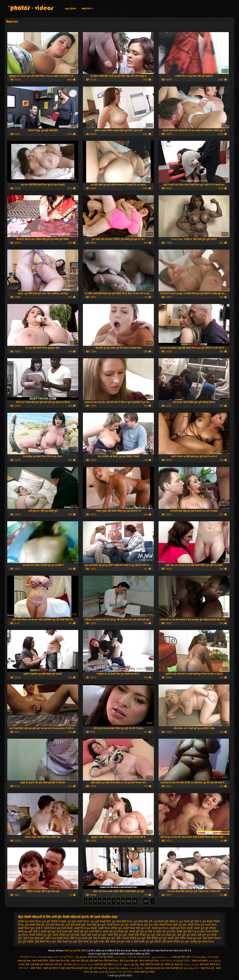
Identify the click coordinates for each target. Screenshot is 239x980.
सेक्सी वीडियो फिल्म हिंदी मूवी (152, 965)
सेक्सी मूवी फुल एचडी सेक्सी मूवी (56, 932)
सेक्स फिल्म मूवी (208, 968)
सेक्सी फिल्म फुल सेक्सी (86, 928)
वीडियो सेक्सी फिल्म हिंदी (60, 961)
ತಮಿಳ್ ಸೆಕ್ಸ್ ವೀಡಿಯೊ (119, 968)
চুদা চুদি (119, 965)
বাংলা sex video (45, 957)
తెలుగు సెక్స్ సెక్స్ (131, 965)
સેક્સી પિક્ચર (143, 957)
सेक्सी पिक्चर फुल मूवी (118, 925)
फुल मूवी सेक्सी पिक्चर (79, 921)
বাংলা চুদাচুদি (213, 957)
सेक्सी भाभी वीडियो (200, 961)
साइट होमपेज (70, 9)
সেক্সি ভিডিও (166, 961)
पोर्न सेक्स (68, 965)
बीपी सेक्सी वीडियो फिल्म (210, 965)
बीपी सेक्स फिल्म (101, 968)
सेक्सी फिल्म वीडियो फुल (110, 928)
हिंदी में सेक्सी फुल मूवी (104, 938)
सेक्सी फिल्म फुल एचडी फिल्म (202, 925)
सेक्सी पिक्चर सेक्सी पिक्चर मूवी (79, 968)
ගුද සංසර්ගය (121, 957)
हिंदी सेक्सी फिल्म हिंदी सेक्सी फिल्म (104, 961)
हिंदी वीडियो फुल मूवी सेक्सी (160, 938)
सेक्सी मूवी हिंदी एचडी (181, 957)
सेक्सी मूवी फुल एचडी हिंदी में (87, 932)
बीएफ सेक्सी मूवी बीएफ (149, 961)
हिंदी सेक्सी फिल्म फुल (46, 942)
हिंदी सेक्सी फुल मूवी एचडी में (119, 942)
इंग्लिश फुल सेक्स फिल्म (29, 921)
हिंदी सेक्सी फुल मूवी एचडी (91, 942)
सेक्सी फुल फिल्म (160, 928)
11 (135, 901)
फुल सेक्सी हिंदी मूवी (35, 925)
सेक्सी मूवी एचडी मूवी (53, 965)
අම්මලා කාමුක (191, 965)
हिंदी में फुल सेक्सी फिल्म (57, 938)
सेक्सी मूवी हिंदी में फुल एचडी (190, 932)
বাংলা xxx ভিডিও (125, 972)
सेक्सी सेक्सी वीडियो (40, 961)
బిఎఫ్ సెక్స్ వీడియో (108, 972)
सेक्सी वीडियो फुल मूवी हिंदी (66, 935)
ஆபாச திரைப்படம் (161, 957)
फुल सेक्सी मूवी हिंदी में (190, 921)
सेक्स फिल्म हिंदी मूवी (80, 961)
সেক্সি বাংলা (24, 968)
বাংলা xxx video (198, 957)
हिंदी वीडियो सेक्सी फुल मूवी (188, 938)
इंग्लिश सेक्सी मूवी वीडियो (144, 972)
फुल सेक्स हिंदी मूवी (143, 921)
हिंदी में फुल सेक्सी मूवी (81, 938)
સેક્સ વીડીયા (215, 961)
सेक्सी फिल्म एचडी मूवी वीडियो (101, 957)
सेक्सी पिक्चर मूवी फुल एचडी (144, 925)
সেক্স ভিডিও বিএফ (28, 957)
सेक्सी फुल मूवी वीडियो (205, 928)
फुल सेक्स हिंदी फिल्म (122, 921)
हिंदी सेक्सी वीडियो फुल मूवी (175, 942)
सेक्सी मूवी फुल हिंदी (165, 932)
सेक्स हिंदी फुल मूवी (96, 925)
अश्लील (21, 965)
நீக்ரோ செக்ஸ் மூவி (83, 965)
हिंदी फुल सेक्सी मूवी (166, 935)
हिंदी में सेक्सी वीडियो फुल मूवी (131, 938)
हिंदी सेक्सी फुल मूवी (67, 942)
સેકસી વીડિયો (137, 968)
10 (128, 901)
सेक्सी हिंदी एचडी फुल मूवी (93, 935)
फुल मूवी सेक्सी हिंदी (101, 921)
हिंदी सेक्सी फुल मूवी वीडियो (147, 942)
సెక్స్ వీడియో (81, 957)
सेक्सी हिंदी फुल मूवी (117, 935)
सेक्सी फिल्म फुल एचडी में (30, 928)
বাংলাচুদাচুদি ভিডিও (182, 961)
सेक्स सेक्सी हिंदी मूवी (174, 968)
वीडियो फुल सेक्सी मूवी (174, 965)
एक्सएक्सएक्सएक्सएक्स (155, 968)
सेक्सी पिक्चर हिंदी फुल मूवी (173, 925)
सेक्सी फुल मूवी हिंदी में (29, 932)
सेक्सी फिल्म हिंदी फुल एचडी (137, 928)
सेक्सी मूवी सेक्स (24, 961)
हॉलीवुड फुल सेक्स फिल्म (202, 942)
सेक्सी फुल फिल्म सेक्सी (181, 928)
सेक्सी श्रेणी (86, 9)
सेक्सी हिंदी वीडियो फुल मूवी (142, 935)
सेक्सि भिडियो (36, 968)
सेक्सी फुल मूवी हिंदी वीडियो (19, 7)
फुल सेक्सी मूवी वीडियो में (166, 921)
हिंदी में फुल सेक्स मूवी (34, 938)
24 (146, 901)
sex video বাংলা (192, 968)
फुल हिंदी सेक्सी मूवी (76, 925)
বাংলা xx (132, 957)
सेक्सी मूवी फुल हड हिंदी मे (142, 932)
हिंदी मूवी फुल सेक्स (187, 935)
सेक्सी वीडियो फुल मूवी (40, 935)
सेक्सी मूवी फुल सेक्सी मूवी (115, 932)
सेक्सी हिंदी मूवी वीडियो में (104, 965)
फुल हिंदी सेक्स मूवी (55, 925)
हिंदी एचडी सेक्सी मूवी (34, 965)
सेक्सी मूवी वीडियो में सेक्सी (54, 968)
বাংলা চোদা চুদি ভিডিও (64, 957)
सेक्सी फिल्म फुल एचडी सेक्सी (58, 928)
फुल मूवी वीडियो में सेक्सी (54, 921)
